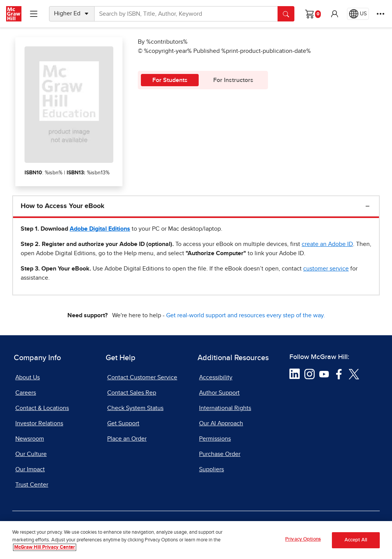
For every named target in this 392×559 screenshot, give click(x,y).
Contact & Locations (42, 408)
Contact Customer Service (142, 377)
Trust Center (32, 485)
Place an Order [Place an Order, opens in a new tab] (127, 439)
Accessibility (216, 377)
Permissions (215, 439)
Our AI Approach (221, 423)
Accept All (356, 543)
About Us (28, 377)
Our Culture (31, 454)
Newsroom (30, 439)
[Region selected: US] (358, 14)
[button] (335, 14)
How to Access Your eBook (63, 206)
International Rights (225, 408)
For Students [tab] (170, 80)
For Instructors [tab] (233, 80)
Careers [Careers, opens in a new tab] (26, 393)
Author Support (219, 393)
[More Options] (381, 14)
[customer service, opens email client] (326, 269)
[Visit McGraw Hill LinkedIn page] (295, 374)
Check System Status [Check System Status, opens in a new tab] (135, 408)
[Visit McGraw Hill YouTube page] (324, 374)
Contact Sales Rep (132, 393)
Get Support (123, 423)
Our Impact (30, 469)
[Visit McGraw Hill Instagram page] (310, 374)
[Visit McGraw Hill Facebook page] (339, 374)
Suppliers (212, 469)
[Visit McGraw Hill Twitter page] (354, 374)
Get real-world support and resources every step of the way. (246, 315)
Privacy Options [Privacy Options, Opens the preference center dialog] (303, 542)
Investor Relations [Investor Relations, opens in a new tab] (39, 423)
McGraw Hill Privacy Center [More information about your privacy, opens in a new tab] (45, 550)
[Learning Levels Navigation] (34, 14)
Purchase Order (220, 454)
